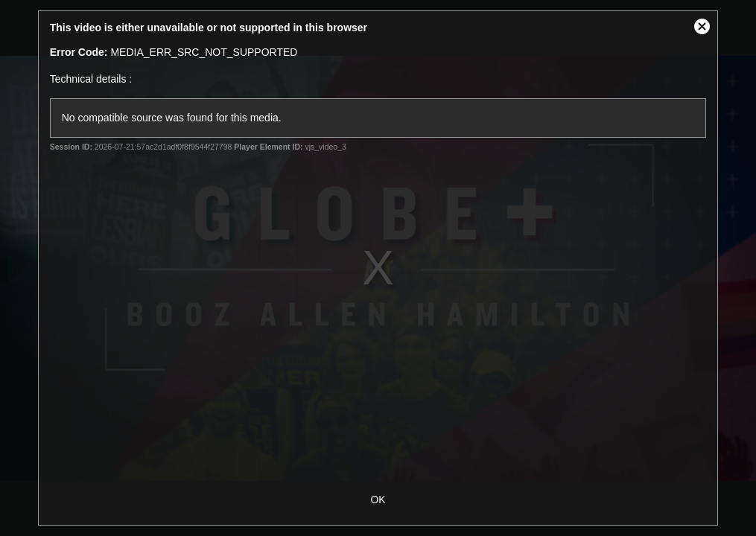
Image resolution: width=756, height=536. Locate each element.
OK (378, 500)
